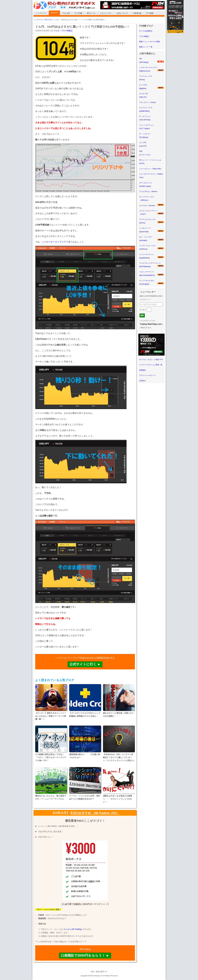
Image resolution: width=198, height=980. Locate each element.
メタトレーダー (106, 13)
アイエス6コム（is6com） (149, 191)
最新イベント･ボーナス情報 (149, 42)
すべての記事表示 (146, 31)
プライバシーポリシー (147, 375)
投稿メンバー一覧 (146, 47)
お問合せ (142, 381)
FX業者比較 (137, 13)
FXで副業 (150, 13)
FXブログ (54, 13)
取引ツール (91, 13)
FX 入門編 (78, 13)
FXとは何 (66, 13)
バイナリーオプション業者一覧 (151, 365)
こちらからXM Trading (72, 929)
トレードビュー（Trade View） (151, 169)
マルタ (57, 31)
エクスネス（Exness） (148, 206)
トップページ (41, 13)
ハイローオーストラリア (54, 242)
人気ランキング (122, 13)
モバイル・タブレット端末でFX (151, 360)
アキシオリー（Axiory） (148, 102)
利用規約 (142, 370)
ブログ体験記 (67, 31)
